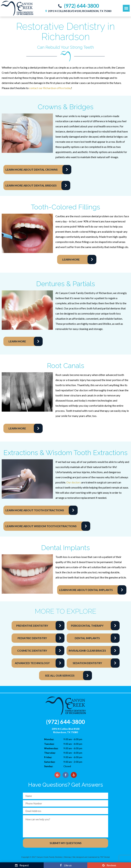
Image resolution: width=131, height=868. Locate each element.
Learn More (71, 259)
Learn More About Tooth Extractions (35, 510)
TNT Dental (105, 857)
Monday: (49, 739)
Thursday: (50, 753)
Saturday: (50, 762)
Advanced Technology (32, 663)
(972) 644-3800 (78, 6)
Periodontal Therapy (87, 626)
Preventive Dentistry (32, 626)
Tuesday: (49, 744)
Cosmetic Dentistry (32, 650)
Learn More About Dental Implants (86, 590)
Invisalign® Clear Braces (87, 650)
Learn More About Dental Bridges (31, 185)
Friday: (48, 757)
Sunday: (49, 766)
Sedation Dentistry (87, 663)
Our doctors (74, 482)
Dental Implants (87, 638)
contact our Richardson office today (50, 88)
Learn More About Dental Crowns (32, 169)
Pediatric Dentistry (32, 638)
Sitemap (67, 857)
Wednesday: (51, 748)
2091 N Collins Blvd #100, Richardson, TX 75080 (78, 11)
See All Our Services (60, 675)
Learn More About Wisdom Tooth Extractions (41, 526)
